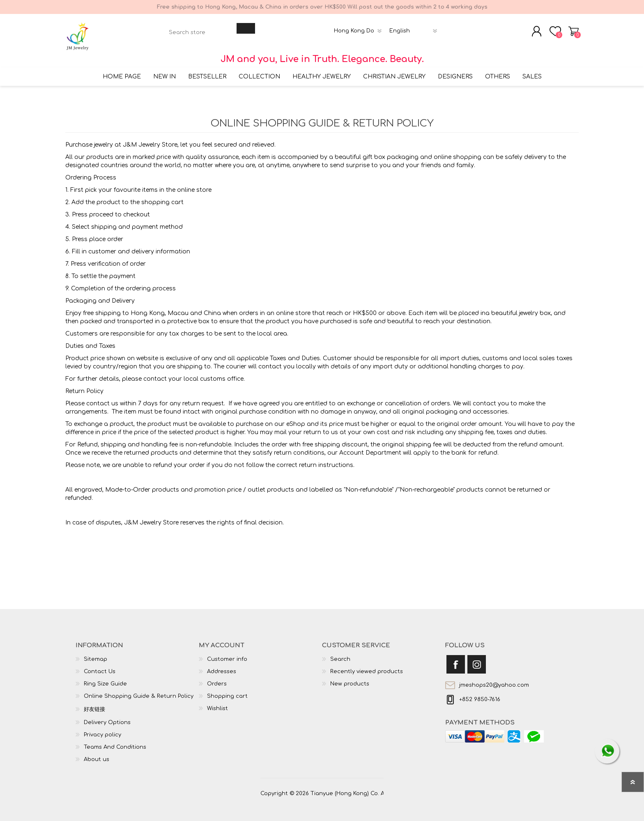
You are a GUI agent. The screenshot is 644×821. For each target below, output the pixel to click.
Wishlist (217, 702)
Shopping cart (576, 28)
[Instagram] (477, 658)
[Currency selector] (359, 28)
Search (340, 653)
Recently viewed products (367, 665)
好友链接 (94, 703)
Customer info (227, 653)
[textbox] (201, 29)
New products (350, 677)
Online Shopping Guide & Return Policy (139, 690)
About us (97, 753)
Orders (217, 677)
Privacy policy (102, 728)
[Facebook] (456, 658)
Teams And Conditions (115, 741)
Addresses (222, 665)
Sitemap (95, 653)
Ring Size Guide (105, 677)
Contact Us (100, 665)
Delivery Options (107, 716)
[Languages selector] (415, 28)
